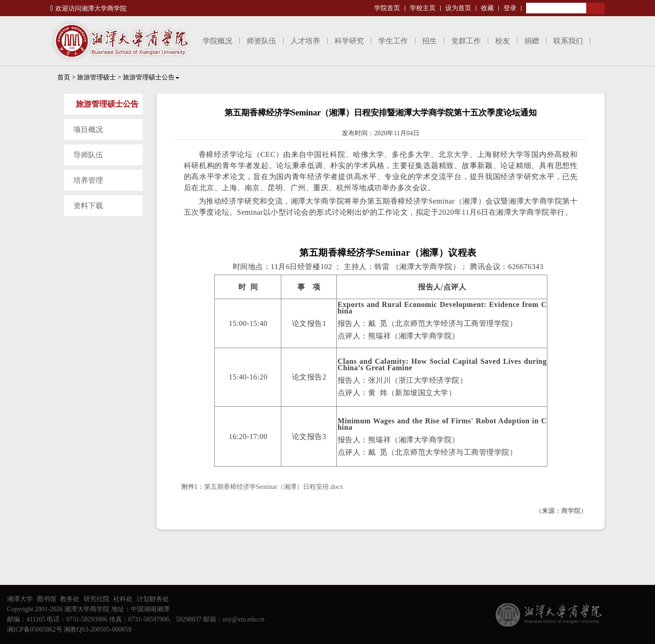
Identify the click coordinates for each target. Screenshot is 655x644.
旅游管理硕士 (97, 77)
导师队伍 (88, 155)
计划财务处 (153, 599)
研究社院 (97, 599)
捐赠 (532, 41)
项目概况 (88, 129)
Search (595, 9)
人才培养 (305, 41)
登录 (510, 8)
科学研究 (349, 41)
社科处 (123, 599)
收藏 (487, 8)
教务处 (70, 599)
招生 (430, 41)
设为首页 (458, 8)
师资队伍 (261, 41)
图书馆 (47, 599)
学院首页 (387, 8)
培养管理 (88, 180)
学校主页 (423, 8)
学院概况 (218, 41)
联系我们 (568, 41)
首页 (64, 77)
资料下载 (88, 206)
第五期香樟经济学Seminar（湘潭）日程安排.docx (274, 487)
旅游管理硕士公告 (151, 77)
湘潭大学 (20, 599)
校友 (503, 41)
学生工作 (393, 41)
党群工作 (466, 41)
